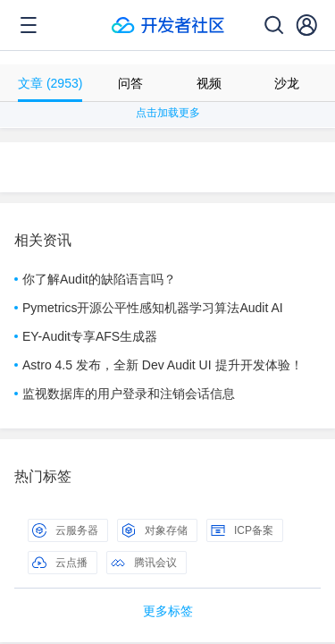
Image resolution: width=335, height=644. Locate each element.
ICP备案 (242, 530)
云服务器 (65, 530)
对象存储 (155, 530)
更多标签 (168, 611)
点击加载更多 (168, 113)
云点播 (60, 563)
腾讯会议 (144, 563)
